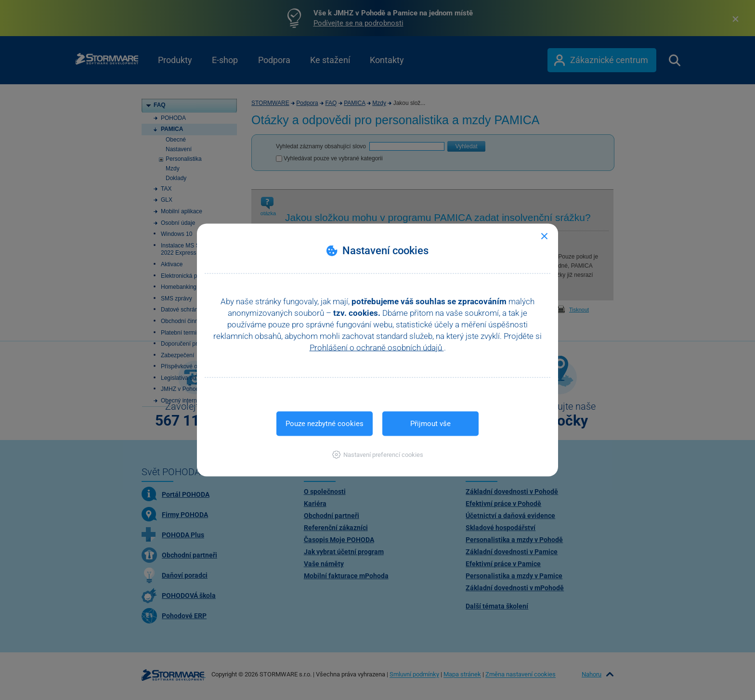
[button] (378, 455)
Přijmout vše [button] (430, 424)
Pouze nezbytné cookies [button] (325, 424)
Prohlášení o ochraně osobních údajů (377, 348)
